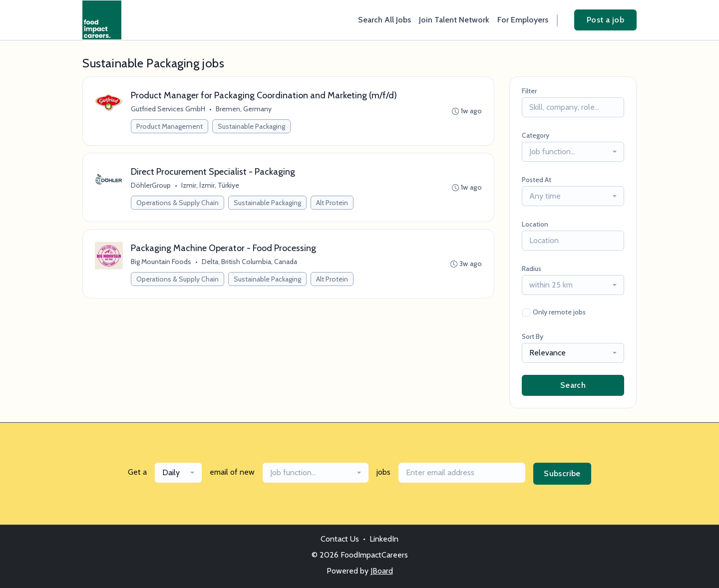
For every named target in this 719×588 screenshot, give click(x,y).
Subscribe (562, 473)
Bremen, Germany (244, 109)
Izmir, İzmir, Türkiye (210, 185)
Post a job (605, 20)
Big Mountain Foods (161, 262)
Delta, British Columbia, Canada (249, 262)
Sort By (533, 336)
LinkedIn (384, 539)
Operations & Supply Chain (178, 203)
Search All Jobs (384, 20)
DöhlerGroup (151, 185)
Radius (532, 269)
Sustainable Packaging (251, 126)
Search (573, 385)
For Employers (523, 20)
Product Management (170, 126)
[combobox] (573, 152)
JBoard (382, 571)
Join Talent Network (454, 20)
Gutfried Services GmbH (168, 109)
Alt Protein (332, 203)
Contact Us (340, 539)
